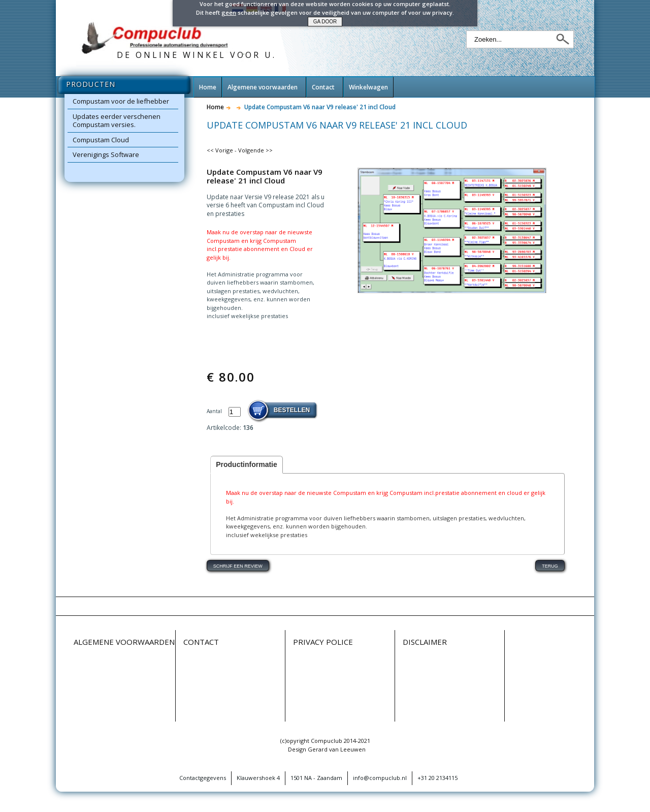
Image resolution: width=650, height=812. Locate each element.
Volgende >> (255, 150)
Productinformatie (247, 464)
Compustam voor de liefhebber (121, 101)
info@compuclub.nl (380, 778)
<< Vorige (220, 150)
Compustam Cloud (101, 140)
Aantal (215, 411)
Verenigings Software (106, 154)
